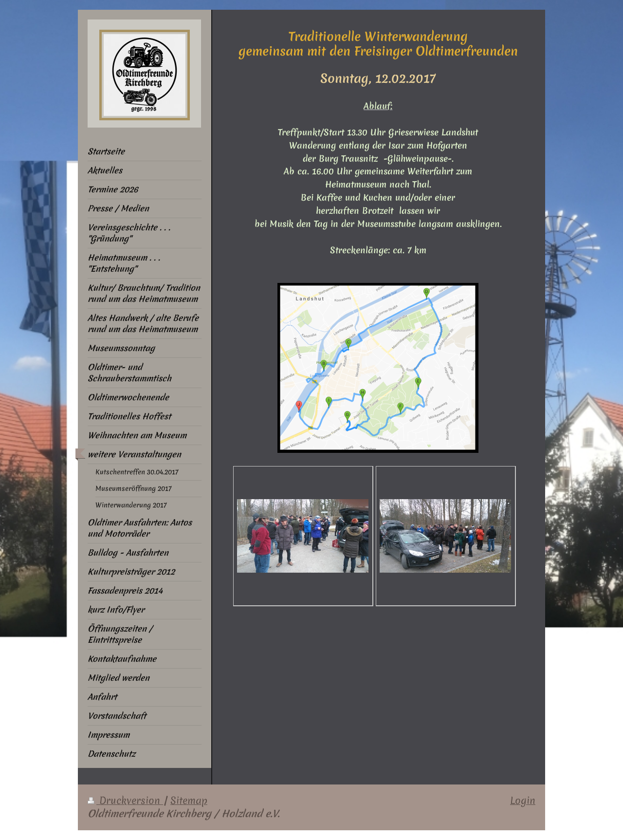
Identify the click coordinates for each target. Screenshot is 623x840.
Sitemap (189, 801)
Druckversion (125, 801)
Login (523, 801)
